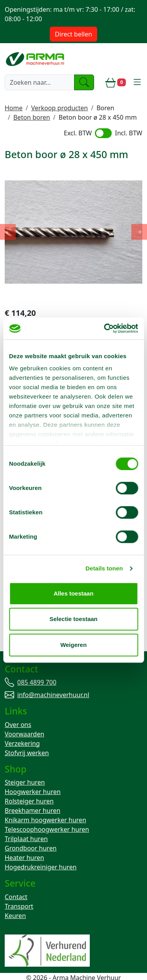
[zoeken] (84, 82)
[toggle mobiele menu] (137, 82)
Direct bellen (73, 34)
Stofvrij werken (27, 737)
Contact (16, 882)
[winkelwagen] (116, 82)
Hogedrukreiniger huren (41, 852)
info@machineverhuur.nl (53, 678)
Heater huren (24, 842)
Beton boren (32, 117)
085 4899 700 (37, 665)
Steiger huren (25, 767)
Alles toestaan (74, 593)
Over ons (18, 709)
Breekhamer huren (33, 795)
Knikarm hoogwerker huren (45, 805)
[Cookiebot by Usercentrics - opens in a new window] (105, 328)
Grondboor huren (31, 833)
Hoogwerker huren (33, 776)
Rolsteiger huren (29, 786)
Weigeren (73, 645)
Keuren (15, 901)
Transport (19, 892)
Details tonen (104, 568)
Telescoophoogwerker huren (47, 814)
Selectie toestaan (73, 619)
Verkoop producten (59, 108)
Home (14, 108)
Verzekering (22, 727)
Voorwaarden (24, 718)
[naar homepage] (36, 59)
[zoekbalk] (40, 82)
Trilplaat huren (26, 823)
